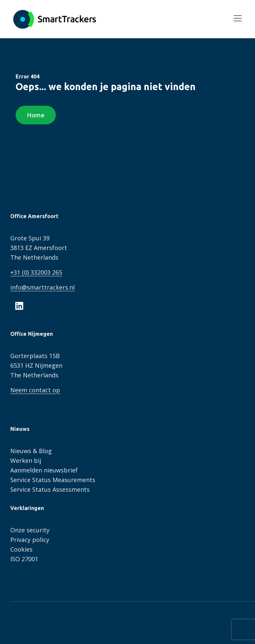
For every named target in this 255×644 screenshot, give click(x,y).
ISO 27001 (24, 559)
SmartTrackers (55, 19)
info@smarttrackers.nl (42, 287)
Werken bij (26, 460)
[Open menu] (235, 19)
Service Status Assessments (50, 489)
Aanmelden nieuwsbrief (44, 470)
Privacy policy (30, 540)
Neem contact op (35, 390)
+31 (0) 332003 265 (36, 272)
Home (36, 115)
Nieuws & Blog (31, 451)
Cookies (21, 549)
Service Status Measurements (53, 480)
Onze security (30, 530)
